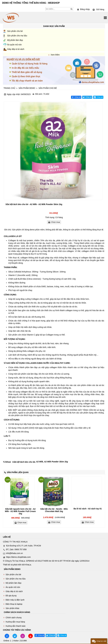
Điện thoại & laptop (14, 604)
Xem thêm (55, 55)
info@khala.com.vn (14, 553)
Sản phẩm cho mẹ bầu (17, 36)
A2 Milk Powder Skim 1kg (56, 462)
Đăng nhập (85, 9)
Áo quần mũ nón (14, 45)
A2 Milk (40, 462)
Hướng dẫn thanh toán (16, 626)
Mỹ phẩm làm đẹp (15, 40)
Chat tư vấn (101, 641)
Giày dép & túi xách (16, 49)
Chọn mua (56, 222)
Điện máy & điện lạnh (15, 600)
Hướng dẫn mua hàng (15, 622)
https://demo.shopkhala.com (18, 557)
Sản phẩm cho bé (15, 31)
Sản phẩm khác (13, 608)
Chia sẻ (78, 97)
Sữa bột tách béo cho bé (24, 462)
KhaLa (28, 565)
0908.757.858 (21, 549)
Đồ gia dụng (11, 596)
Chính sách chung (14, 618)
